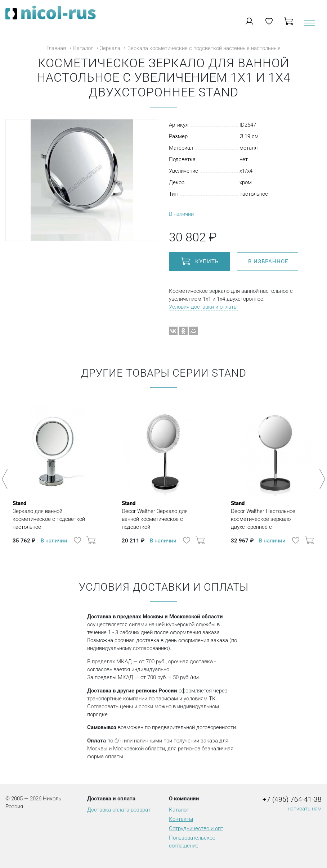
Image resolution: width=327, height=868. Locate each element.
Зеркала (110, 48)
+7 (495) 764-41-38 (292, 800)
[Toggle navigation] (309, 26)
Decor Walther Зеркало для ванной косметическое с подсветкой (164, 515)
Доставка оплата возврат (119, 810)
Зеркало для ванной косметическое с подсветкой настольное (55, 515)
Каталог (83, 48)
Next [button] (321, 479)
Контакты (181, 819)
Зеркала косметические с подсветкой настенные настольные (204, 48)
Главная (56, 48)
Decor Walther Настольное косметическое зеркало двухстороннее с (273, 515)
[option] (55, 476)
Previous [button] (6, 479)
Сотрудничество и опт (196, 828)
